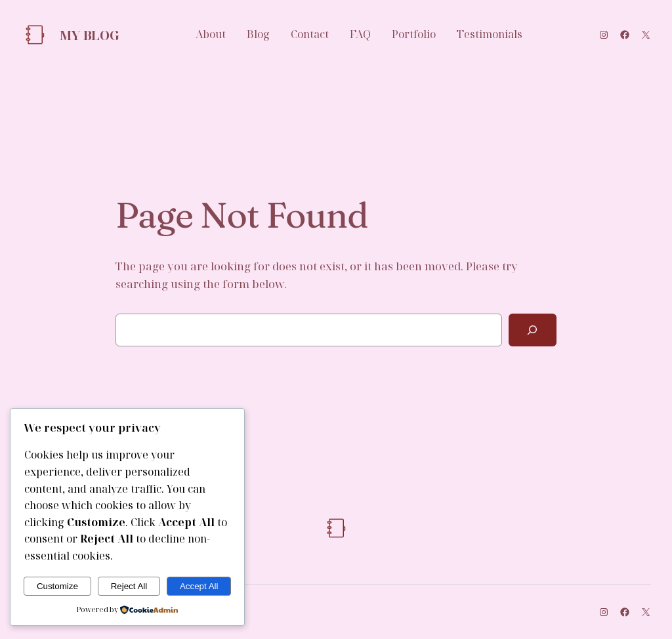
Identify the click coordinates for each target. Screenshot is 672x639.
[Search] (533, 330)
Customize (57, 586)
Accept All (199, 586)
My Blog (89, 35)
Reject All (129, 586)
